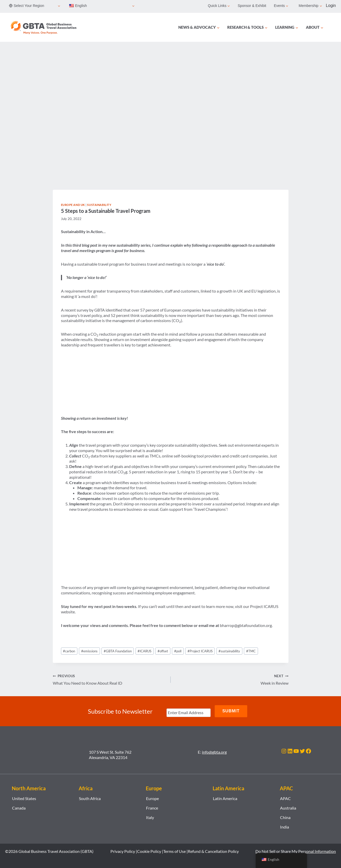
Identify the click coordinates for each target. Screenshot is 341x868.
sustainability (229, 651)
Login (331, 6)
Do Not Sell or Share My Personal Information (296, 851)
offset (163, 651)
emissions (89, 651)
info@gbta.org (214, 752)
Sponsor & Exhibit (252, 6)
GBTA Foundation (118, 651)
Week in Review (232, 679)
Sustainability (99, 205)
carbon (69, 651)
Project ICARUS (200, 651)
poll (178, 651)
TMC (251, 651)
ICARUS (144, 651)
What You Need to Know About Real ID (110, 679)
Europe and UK (73, 205)
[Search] (333, 27)
